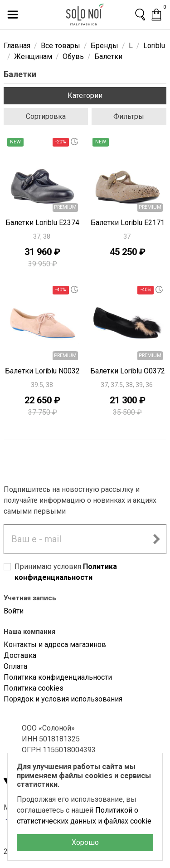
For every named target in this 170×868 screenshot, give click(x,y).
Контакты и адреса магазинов (55, 645)
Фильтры (129, 116)
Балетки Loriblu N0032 (42, 371)
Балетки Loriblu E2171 (128, 223)
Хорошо (85, 842)
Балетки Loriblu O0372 (128, 371)
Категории (85, 96)
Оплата (15, 666)
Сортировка (46, 116)
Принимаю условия (66, 572)
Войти (14, 611)
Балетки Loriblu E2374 (42, 223)
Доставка (20, 655)
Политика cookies (34, 688)
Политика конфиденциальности (58, 677)
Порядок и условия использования (63, 699)
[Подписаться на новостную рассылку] (156, 539)
